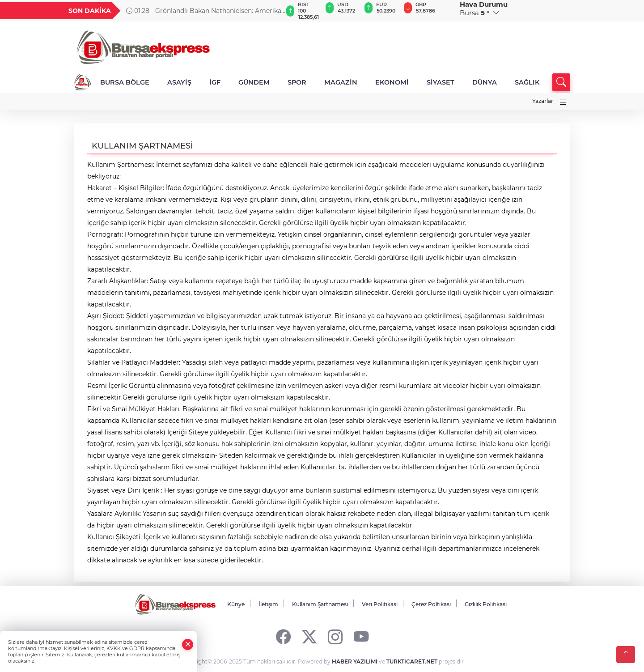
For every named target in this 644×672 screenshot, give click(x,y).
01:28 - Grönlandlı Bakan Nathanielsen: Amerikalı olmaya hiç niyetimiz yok (205, 11)
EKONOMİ (392, 82)
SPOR (297, 82)
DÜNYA (485, 82)
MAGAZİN (341, 82)
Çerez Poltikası (431, 604)
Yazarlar (543, 101)
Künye (236, 604)
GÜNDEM (254, 82)
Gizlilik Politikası (486, 604)
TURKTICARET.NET (412, 661)
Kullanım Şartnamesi (320, 604)
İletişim (268, 604)
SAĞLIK (527, 82)
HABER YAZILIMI (355, 661)
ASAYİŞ (179, 82)
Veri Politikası (380, 604)
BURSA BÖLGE (125, 82)
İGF (215, 82)
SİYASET (441, 82)
